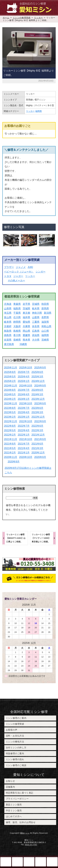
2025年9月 (40, 368)
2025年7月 (24, 372)
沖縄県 (23, 344)
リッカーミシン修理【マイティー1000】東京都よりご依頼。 (41, 538)
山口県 (45, 331)
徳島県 (8, 335)
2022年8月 (10, 426)
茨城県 (26, 308)
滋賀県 (45, 322)
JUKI (30, 267)
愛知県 (26, 322)
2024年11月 (11, 386)
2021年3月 (38, 448)
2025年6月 (38, 372)
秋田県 (45, 304)
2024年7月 (24, 390)
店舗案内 (10, 787)
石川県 (17, 317)
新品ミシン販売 (14, 805)
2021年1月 (24, 453)
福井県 (26, 317)
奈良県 (36, 326)
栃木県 (36, 308)
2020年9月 (40, 457)
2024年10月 (26, 386)
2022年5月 (10, 430)
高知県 (36, 335)
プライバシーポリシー (17, 799)
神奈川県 (37, 313)
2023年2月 (10, 417)
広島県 (36, 331)
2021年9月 (40, 439)
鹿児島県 (9, 344)
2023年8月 (10, 408)
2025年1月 (24, 381)
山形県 (8, 308)
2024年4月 (24, 394)
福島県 (17, 308)
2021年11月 (11, 439)
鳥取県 (8, 331)
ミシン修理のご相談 (16, 765)
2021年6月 (38, 444)
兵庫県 (26, 326)
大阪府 (17, 326)
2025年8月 (10, 372)
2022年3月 (38, 430)
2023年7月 (24, 408)
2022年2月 (10, 435)
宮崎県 (45, 340)
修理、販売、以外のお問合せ (21, 822)
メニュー (52, 862)
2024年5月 (10, 394)
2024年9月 (40, 386)
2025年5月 (10, 377)
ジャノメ (21, 267)
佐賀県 (8, 340)
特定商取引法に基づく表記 (20, 793)
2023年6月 (38, 408)
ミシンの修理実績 (22, 18)
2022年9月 (40, 421)
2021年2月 (10, 453)
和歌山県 (46, 326)
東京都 (26, 313)
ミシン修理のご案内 (16, 718)
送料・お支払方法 (15, 736)
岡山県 (26, 331)
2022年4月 (24, 430)
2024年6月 (38, 390)
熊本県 (26, 340)
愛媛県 (26, 335)
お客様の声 (12, 730)
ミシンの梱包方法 (15, 742)
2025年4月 (24, 377)
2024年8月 (10, 390)
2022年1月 (24, 435)
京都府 (8, 326)
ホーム (6, 18)
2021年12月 (38, 435)
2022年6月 (38, 426)
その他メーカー (16, 280)
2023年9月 (40, 403)
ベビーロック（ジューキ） (19, 272)
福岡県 (39, 111)
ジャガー (18, 276)
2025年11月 (11, 368)
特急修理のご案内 (15, 753)
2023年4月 (24, 412)
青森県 (17, 304)
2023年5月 (10, 412)
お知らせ (10, 781)
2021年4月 (24, 448)
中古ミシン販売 (14, 810)
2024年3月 (38, 394)
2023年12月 (38, 399)
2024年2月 (10, 399)
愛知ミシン (25, 833)
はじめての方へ (14, 816)
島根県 (17, 331)
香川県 (17, 335)
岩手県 (26, 304)
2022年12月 (38, 417)
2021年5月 (10, 448)
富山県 (8, 317)
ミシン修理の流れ (15, 759)
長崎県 (17, 340)
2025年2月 (10, 381)
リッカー (38, 18)
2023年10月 (26, 403)
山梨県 (36, 317)
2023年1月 (24, 417)
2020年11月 (11, 457)
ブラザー (9, 267)
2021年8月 (10, 444)
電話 (17, 862)
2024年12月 (38, 381)
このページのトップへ (41, 862)
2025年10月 (26, 368)
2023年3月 (38, 412)
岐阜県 (8, 322)
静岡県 (17, 322)
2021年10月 (26, 439)
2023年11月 (11, 403)
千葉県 (17, 313)
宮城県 (36, 304)
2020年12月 (38, 453)
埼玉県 (8, 313)
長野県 (45, 317)
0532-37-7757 (31, 845)
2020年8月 (14, 462)
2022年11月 (11, 421)
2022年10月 (26, 421)
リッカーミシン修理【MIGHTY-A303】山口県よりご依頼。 (16, 538)
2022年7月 (24, 426)
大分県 (36, 340)
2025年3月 (38, 377)
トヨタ (8, 276)
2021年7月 (24, 444)
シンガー (41, 272)
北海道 (8, 304)
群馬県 (45, 308)
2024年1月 (24, 399)
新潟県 (48, 313)
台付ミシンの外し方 (16, 748)
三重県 (36, 322)
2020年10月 (26, 457)
